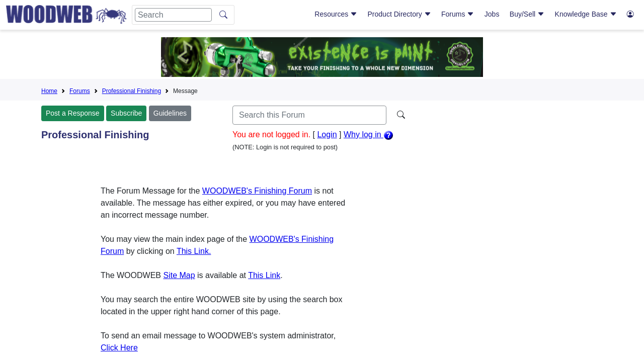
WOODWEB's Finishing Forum (257, 191)
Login (327, 134)
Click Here (119, 348)
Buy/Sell (527, 14)
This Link (264, 275)
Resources (336, 14)
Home (49, 91)
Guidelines (170, 113)
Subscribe (126, 113)
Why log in (369, 134)
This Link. (194, 251)
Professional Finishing (132, 91)
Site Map (179, 275)
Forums (458, 14)
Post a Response (73, 113)
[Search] (173, 15)
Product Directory (399, 14)
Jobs (492, 14)
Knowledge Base (586, 14)
